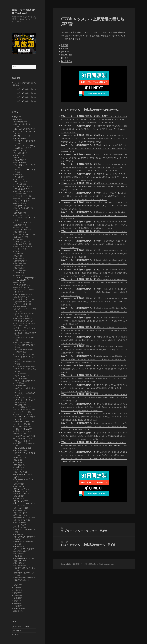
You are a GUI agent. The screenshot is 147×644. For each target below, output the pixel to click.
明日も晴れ (18, 515)
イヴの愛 (18, 383)
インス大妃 (18, 194)
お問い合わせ (16, 631)
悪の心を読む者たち (22, 474)
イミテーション (20, 376)
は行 (15, 595)
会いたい (18, 119)
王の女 (17, 239)
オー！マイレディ (21, 424)
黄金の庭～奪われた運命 (23, 578)
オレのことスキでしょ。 (23, 410)
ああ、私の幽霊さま (22, 294)
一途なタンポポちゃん (22, 198)
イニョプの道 (19, 374)
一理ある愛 (18, 434)
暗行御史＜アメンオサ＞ (23, 518)
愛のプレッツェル (21, 491)
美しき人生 (18, 203)
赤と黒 (17, 158)
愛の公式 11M (20, 494)
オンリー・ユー (20, 270)
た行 (15, 590)
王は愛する (18, 527)
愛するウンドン (20, 486)
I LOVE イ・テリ (20, 136)
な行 (15, 593)
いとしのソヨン (20, 179)
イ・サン (18, 177)
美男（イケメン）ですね (23, 549)
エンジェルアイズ (21, 222)
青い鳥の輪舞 (19, 138)
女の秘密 (18, 465)
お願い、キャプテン (22, 246)
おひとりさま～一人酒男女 (24, 338)
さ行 (15, 588)
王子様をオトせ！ (21, 230)
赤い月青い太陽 (20, 551)
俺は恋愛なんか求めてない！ (25, 443)
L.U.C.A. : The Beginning (24, 278)
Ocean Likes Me (20, 280)
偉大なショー (19, 450)
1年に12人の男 (20, 182)
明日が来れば (19, 153)
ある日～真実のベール (22, 318)
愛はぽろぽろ (19, 501)
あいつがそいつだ (21, 297)
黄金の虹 (18, 266)
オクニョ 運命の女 (21, 407)
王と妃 (17, 251)
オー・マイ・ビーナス (22, 422)
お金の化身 (18, 225)
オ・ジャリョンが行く (22, 234)
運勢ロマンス (19, 561)
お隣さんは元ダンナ (22, 244)
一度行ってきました (22, 429)
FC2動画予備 (67, 61)
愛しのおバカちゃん (22, 191)
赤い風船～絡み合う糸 (22, 558)
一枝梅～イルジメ (21, 431)
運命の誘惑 (18, 213)
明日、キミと (19, 513)
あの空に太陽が (20, 306)
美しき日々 (18, 206)
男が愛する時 (19, 261)
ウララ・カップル (21, 201)
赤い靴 (17, 556)
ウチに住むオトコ (21, 398)
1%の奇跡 (18, 174)
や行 (15, 601)
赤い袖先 (18, 554)
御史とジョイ (19, 472)
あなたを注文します (22, 304)
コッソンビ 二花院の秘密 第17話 (24, 89)
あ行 (15, 117)
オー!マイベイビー (21, 412)
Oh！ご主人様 (19, 282)
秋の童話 (18, 546)
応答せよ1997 (19, 227)
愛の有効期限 (19, 122)
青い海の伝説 (19, 566)
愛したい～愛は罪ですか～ (24, 124)
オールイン (18, 249)
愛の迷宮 (18, 498)
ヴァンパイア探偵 (21, 426)
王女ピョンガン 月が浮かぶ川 (25, 530)
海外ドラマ (18, 609)
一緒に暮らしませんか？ (23, 436)
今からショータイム (22, 441)
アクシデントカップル (22, 354)
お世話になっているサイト (21, 627)
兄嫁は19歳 (18, 160)
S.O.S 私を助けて (20, 285)
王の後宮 (18, 254)
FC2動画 (65, 58)
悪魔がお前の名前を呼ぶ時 (24, 479)
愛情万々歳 (18, 150)
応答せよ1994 (19, 237)
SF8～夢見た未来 (21, 287)
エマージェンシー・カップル (25, 218)
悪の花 (17, 477)
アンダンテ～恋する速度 (23, 366)
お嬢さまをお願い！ (22, 242)
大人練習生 (18, 462)
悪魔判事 (18, 484)
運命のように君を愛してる (24, 208)
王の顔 (17, 256)
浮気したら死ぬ (20, 522)
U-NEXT (65, 45)
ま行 (15, 598)
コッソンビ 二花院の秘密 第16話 (24, 93)
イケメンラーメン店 (22, 186)
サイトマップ (16, 635)
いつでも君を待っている (23, 321)
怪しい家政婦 (19, 162)
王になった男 (19, 525)
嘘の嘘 (17, 460)
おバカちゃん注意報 (22, 342)
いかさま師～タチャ (22, 196)
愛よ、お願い (19, 508)
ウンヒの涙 (18, 405)
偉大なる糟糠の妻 (21, 448)
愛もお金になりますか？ (23, 129)
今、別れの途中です (22, 438)
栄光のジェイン (20, 215)
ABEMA (65, 48)
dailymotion (67, 55)
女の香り (18, 467)
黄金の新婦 (18, 263)
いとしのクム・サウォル (23, 323)
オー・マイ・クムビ (22, 414)
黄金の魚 (18, 268)
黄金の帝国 (18, 232)
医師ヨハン (18, 458)
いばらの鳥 (18, 184)
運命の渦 (18, 563)
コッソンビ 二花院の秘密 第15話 (24, 97)
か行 (15, 585)
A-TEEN (17, 273)
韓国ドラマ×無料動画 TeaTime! (23, 11)
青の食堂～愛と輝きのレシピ (25, 568)
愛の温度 (18, 496)
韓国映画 (16, 611)
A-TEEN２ (18, 275)
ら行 (15, 603)
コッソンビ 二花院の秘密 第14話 (24, 101)
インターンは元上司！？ (23, 381)
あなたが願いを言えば (22, 299)
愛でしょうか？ (20, 489)
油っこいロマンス (21, 520)
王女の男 (18, 258)
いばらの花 (18, 326)
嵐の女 (17, 470)
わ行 (15, 606)
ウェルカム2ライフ (21, 386)
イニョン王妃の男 (21, 189)
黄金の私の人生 (20, 580)
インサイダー (19, 378)
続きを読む (75, 461)
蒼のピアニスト (20, 155)
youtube (65, 52)
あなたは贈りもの (21, 302)
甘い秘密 (18, 534)
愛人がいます (19, 510)
